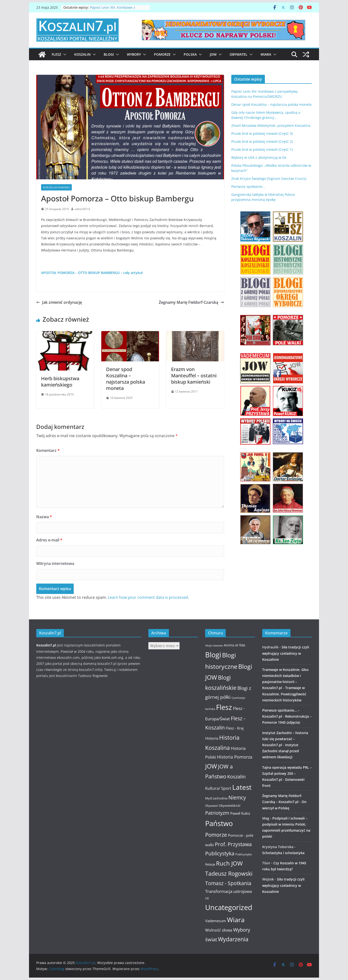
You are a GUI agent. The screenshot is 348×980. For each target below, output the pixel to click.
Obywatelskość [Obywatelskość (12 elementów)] (230, 805)
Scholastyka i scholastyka (283, 853)
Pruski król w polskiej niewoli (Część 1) (262, 149)
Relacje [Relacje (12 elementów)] (210, 864)
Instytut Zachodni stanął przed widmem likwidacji (281, 751)
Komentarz (48, 450)
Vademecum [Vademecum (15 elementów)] (216, 921)
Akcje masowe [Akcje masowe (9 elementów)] (214, 646)
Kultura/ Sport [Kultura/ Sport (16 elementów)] (218, 788)
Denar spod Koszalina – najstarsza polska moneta (126, 379)
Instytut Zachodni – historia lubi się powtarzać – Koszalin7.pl (285, 739)
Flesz (56, 54)
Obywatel (239, 54)
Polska (190, 54)
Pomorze (162, 54)
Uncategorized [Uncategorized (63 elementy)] (229, 907)
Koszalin (82, 54)
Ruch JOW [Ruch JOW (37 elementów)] (229, 863)
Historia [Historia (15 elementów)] (212, 738)
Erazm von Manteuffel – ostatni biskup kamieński (194, 376)
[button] (64, 54)
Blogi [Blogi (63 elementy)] (213, 655)
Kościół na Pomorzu (56, 187)
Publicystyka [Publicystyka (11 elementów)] (244, 854)
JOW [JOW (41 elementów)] (211, 766)
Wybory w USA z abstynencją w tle (259, 157)
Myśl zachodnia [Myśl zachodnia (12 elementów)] (216, 798)
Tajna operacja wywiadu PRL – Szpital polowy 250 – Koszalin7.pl (287, 773)
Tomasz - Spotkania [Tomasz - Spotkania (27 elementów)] (228, 883)
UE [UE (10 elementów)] (207, 898)
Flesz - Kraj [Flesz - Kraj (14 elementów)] (235, 728)
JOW (213, 54)
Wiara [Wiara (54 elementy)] (236, 920)
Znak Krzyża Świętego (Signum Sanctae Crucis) (269, 179)
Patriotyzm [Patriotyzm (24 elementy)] (217, 813)
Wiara (266, 54)
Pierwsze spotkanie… (248, 186)
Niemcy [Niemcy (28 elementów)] (237, 798)
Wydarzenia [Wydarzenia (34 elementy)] (233, 939)
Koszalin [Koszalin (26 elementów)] (236, 776)
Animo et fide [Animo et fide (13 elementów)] (235, 645)
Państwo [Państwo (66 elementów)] (219, 823)
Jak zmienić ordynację (59, 302)
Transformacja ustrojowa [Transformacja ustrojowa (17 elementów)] (228, 891)
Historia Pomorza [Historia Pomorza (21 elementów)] (235, 757)
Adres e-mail (49, 540)
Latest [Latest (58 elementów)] (242, 787)
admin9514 (82, 209)
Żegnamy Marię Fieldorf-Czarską (191, 302)
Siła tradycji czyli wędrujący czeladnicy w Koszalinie (286, 653)
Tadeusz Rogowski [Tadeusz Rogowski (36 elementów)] (229, 874)
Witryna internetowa (55, 563)
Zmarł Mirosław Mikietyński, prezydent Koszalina (271, 125)
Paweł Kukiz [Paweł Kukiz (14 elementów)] (240, 813)
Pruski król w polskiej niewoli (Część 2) (262, 141)
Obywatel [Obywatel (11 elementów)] (211, 806)
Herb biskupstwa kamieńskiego (60, 382)
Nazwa (44, 517)
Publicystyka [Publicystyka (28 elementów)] (220, 853)
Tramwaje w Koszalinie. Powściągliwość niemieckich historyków (284, 694)
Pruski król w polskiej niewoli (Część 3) (262, 133)
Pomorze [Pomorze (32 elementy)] (216, 835)
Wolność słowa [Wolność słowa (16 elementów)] (219, 930)
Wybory (134, 54)
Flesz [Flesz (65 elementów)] (224, 707)
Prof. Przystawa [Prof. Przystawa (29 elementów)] (233, 844)
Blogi (109, 54)
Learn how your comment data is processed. (148, 597)
